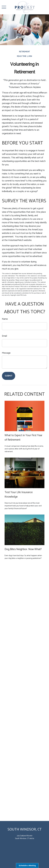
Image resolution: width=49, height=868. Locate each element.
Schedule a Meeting (27, 866)
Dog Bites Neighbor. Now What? (23, 549)
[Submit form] (9, 376)
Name (5, 319)
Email (4, 336)
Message (6, 353)
